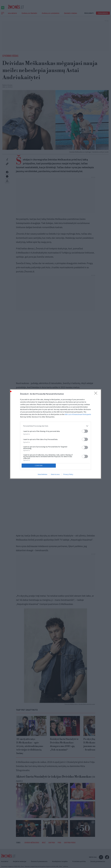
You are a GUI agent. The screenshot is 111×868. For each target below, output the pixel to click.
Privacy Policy (68, 475)
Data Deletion (43, 475)
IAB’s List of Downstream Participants (78, 414)
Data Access (55, 475)
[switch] (85, 431)
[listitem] (56, 426)
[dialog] (56, 434)
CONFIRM (39, 466)
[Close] (96, 393)
